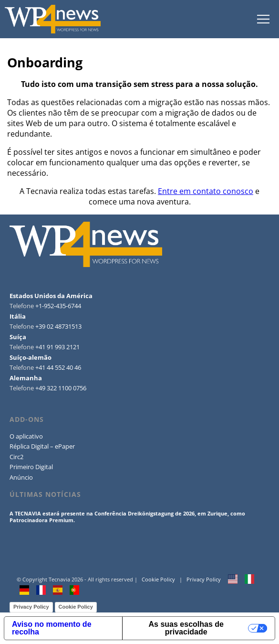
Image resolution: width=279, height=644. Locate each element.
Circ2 (16, 457)
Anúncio (21, 477)
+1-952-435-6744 (58, 306)
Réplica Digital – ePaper (42, 446)
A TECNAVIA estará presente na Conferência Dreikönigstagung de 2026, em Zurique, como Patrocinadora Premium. (127, 517)
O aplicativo (26, 436)
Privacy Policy (204, 579)
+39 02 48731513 (58, 326)
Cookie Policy (158, 579)
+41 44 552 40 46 (58, 367)
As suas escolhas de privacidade (186, 628)
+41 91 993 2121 (57, 347)
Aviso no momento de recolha (52, 628)
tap (263, 19)
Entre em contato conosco (206, 191)
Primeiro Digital (31, 467)
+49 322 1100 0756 (61, 388)
